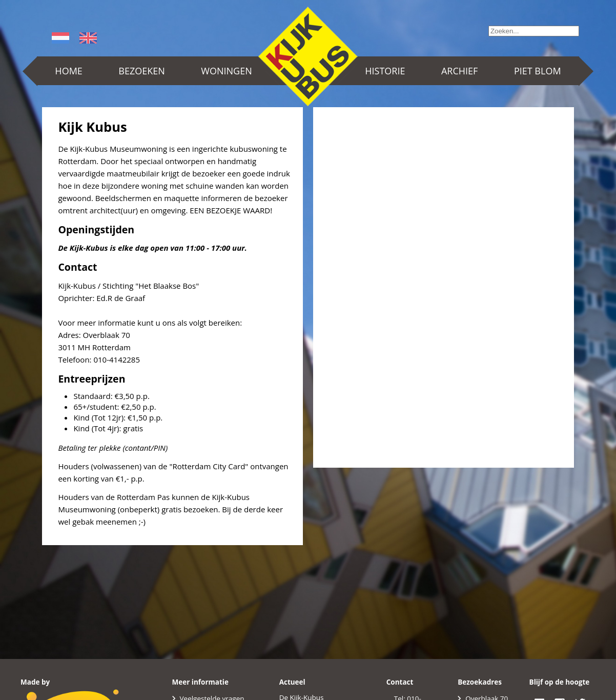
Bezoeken (142, 71)
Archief (459, 71)
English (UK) (90, 38)
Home (68, 71)
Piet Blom (538, 71)
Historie (385, 71)
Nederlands (62, 38)
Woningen (226, 71)
